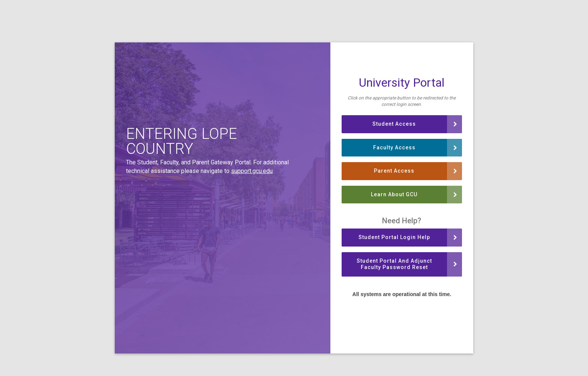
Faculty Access (415, 147)
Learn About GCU (414, 194)
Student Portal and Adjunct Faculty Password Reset (407, 264)
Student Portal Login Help (408, 237)
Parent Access (415, 171)
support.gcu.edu (252, 171)
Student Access (415, 124)
